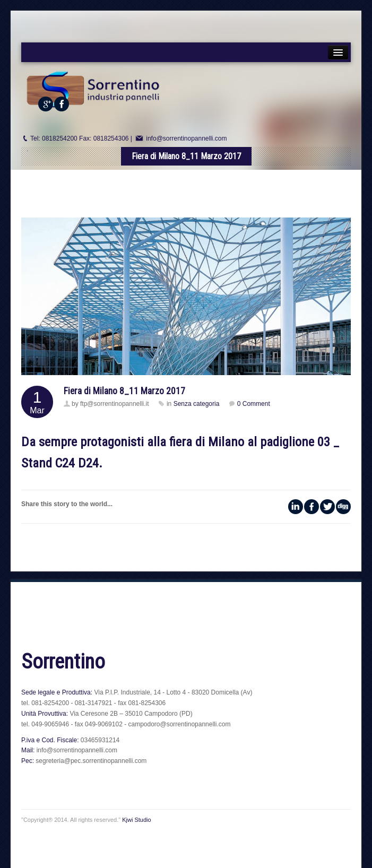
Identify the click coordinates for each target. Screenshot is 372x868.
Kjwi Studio (136, 820)
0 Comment (254, 404)
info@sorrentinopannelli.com (186, 138)
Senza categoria (197, 404)
